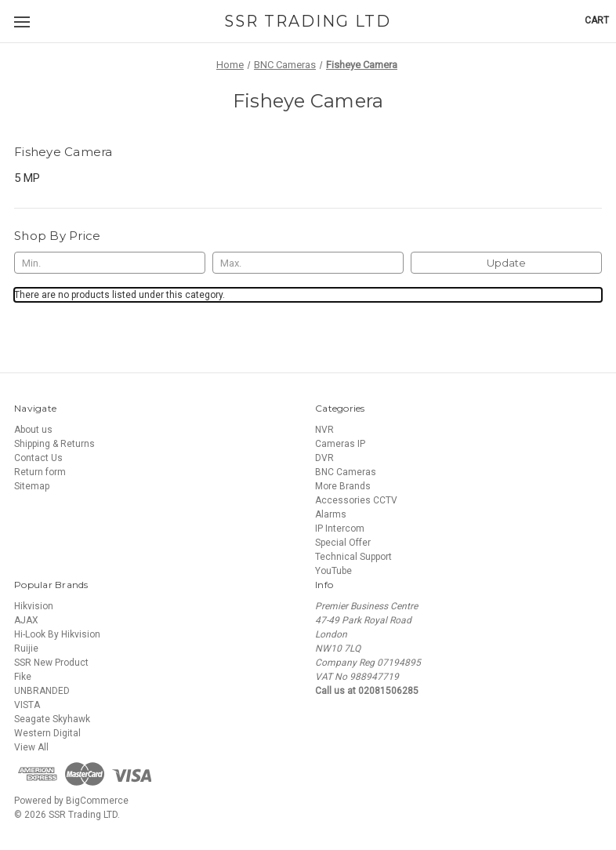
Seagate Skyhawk (52, 719)
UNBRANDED (42, 691)
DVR (324, 458)
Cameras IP (340, 444)
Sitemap (32, 486)
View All (31, 747)
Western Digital (47, 733)
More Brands (343, 486)
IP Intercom (340, 529)
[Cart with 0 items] (597, 20)
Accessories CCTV (356, 500)
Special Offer (343, 543)
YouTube (333, 571)
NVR (324, 430)
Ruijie (26, 648)
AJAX (26, 620)
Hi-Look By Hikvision (57, 634)
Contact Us (38, 458)
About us (33, 430)
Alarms (331, 514)
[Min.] (110, 263)
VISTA (27, 705)
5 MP (27, 178)
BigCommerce (97, 801)
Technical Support (353, 557)
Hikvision (34, 606)
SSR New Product (51, 663)
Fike (23, 677)
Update (506, 263)
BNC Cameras (346, 472)
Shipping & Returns (54, 444)
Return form (40, 472)
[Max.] (308, 263)
